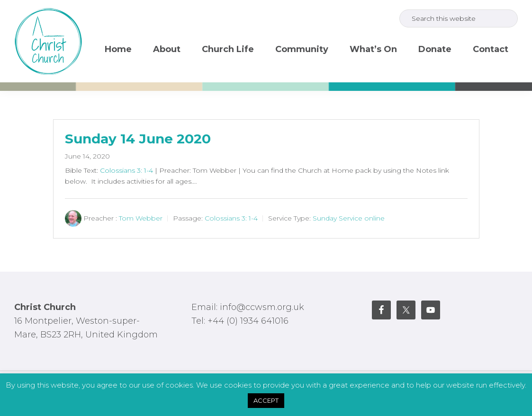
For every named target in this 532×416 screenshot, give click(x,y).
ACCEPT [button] (266, 400)
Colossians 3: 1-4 (126, 170)
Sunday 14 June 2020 (138, 139)
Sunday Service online (349, 218)
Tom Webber (141, 218)
